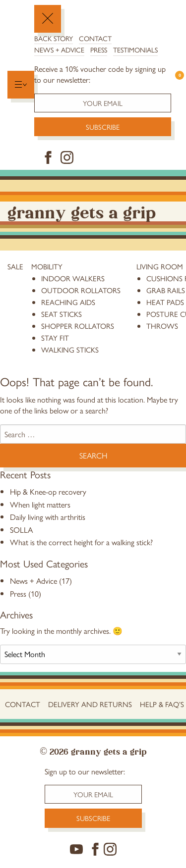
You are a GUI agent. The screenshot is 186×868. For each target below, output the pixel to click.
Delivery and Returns (90, 704)
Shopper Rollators (78, 326)
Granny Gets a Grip (82, 211)
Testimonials (135, 50)
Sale (15, 266)
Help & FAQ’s (162, 704)
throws (162, 326)
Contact (95, 38)
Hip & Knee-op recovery (48, 491)
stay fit (55, 337)
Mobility (47, 266)
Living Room (160, 266)
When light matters (40, 504)
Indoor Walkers (73, 278)
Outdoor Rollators (81, 290)
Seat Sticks (62, 314)
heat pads (165, 302)
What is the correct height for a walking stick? (81, 542)
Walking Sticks (70, 349)
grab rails (166, 290)
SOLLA (21, 530)
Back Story (54, 38)
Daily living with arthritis (48, 517)
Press (99, 50)
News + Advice (59, 50)
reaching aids (68, 302)
